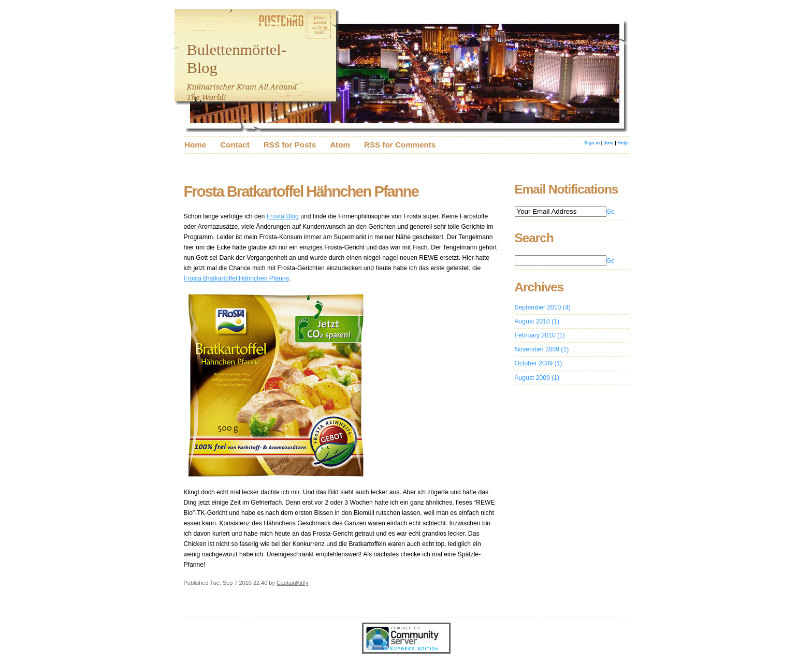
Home (195, 145)
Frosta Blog (283, 216)
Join (609, 143)
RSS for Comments (400, 145)
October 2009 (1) (539, 363)
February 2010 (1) (540, 335)
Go (611, 212)
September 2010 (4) (543, 307)
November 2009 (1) (542, 349)
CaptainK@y (293, 583)
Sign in (593, 143)
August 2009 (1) (537, 378)
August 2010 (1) (537, 321)
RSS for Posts (290, 145)
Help (622, 143)
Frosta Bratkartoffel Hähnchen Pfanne (237, 278)
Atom (340, 145)
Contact (235, 145)
